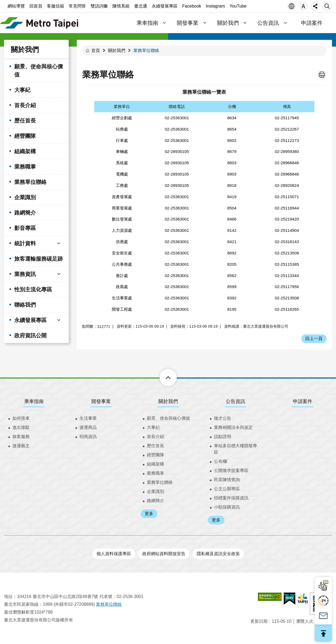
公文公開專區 (227, 489)
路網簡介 (25, 213)
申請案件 (312, 23)
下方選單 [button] (162, 377)
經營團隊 (25, 136)
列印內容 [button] (322, 75)
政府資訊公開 (30, 335)
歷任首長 (25, 121)
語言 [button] (292, 6)
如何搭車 (21, 418)
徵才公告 (223, 418)
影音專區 (25, 228)
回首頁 (36, 6)
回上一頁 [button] (314, 339)
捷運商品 (88, 427)
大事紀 (22, 90)
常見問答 (77, 6)
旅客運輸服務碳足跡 (39, 259)
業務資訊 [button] (25, 274)
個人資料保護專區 (114, 554)
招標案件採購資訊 (231, 498)
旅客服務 (21, 437)
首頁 (96, 50)
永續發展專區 (165, 6)
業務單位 (122, 106)
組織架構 (25, 151)
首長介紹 (25, 105)
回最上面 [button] (323, 633)
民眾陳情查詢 (227, 480)
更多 (149, 514)
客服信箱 (56, 6)
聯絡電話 (177, 106)
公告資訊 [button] (268, 23)
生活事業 (88, 418)
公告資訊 (235, 401)
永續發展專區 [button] (30, 320)
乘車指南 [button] (147, 23)
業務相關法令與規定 (233, 427)
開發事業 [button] (188, 23)
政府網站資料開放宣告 (164, 554)
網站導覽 (16, 6)
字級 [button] (303, 6)
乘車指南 (34, 401)
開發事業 (101, 401)
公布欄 (220, 461)
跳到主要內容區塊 (3, 3)
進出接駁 (21, 427)
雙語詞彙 (99, 6)
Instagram (215, 6)
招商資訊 (88, 437)
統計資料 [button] (25, 243)
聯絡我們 (25, 305)
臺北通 (141, 6)
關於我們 (25, 50)
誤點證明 (223, 437)
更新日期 (259, 621)
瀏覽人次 (305, 621)
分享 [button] (315, 6)
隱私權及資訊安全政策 (218, 554)
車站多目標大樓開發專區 (235, 449)
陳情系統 (121, 6)
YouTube (238, 6)
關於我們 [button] (228, 23)
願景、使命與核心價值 (39, 71)
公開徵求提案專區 (231, 470)
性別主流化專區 (33, 289)
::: (6, 8)
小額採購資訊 (227, 507)
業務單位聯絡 (30, 182)
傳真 (287, 106)
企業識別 (25, 197)
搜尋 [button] (327, 6)
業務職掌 (25, 167)
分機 (232, 106)
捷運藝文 (21, 446)
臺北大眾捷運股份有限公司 (39, 23)
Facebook (192, 6)
